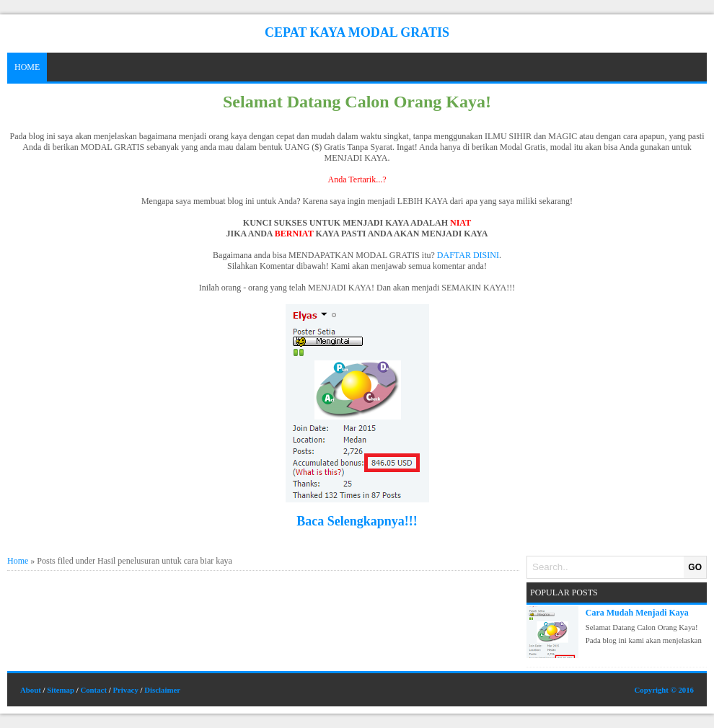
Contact (93, 690)
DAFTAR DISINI (468, 255)
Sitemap (61, 690)
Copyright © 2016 (664, 690)
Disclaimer (162, 690)
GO (695, 567)
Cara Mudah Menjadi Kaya (637, 613)
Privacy (125, 690)
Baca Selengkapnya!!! (357, 521)
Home (27, 67)
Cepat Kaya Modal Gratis (357, 32)
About (31, 690)
